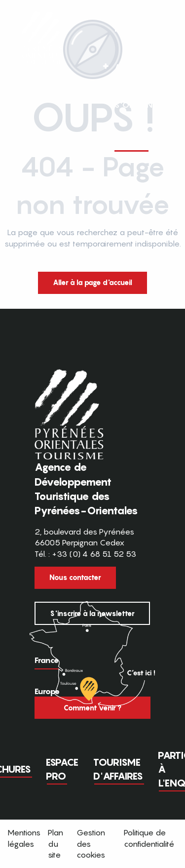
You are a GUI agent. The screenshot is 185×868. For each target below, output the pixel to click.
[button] (159, 91)
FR (139, 91)
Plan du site (55, 844)
